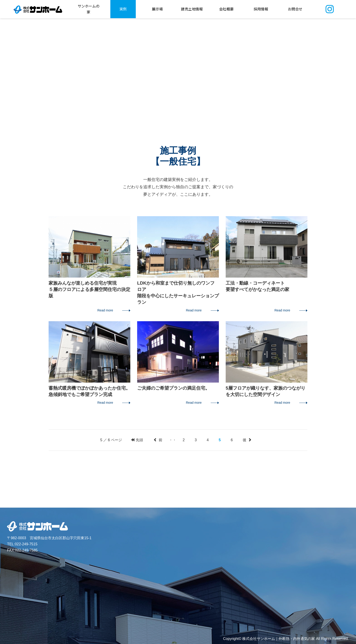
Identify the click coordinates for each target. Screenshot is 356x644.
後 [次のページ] (247, 440)
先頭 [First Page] (137, 440)
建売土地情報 (192, 9)
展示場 (157, 9)
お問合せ (295, 9)
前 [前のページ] (158, 440)
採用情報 (261, 9)
